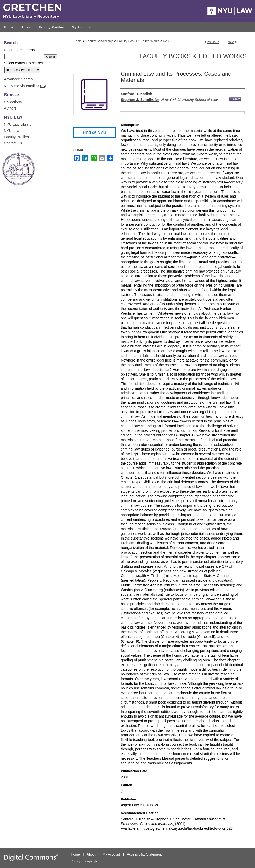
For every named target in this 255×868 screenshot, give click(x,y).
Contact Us (13, 143)
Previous (213, 42)
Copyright (91, 861)
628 (166, 41)
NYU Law (12, 131)
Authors (10, 108)
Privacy (75, 861)
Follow (235, 99)
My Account (111, 854)
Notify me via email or (26, 86)
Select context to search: (24, 63)
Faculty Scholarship (100, 41)
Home (78, 41)
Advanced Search (18, 79)
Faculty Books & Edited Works (138, 41)
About (91, 854)
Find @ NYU (94, 132)
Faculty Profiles (16, 137)
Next (231, 42)
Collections (13, 102)
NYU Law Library (18, 124)
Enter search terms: (20, 50)
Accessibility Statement (144, 854)
